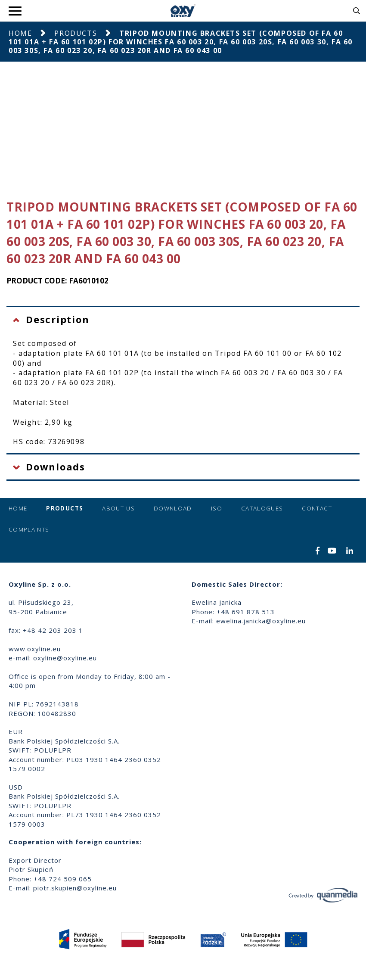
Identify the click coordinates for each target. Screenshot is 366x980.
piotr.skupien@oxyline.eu (75, 888)
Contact (317, 508)
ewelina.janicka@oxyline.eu (261, 621)
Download (173, 508)
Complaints (29, 529)
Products (76, 33)
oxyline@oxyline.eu (65, 658)
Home (20, 33)
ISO (217, 508)
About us (118, 508)
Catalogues (262, 508)
